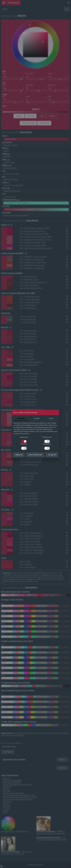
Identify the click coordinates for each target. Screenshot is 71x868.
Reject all (19, 455)
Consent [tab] (21, 418)
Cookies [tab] (37, 418)
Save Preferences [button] (35, 455)
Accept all (52, 455)
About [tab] (51, 418)
